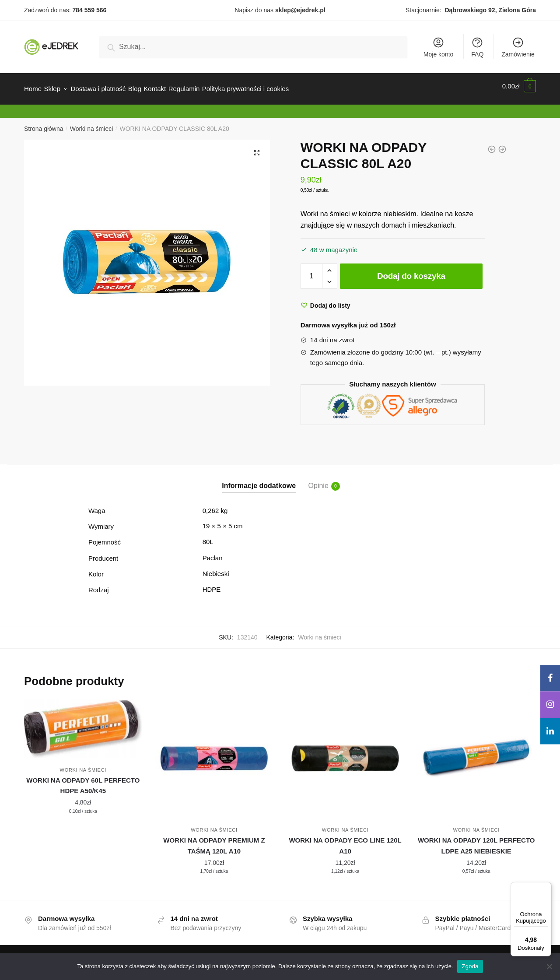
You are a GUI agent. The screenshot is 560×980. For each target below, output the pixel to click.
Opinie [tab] (318, 481)
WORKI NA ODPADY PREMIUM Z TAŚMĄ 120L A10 (214, 840)
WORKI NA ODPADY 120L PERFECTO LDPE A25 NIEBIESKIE (476, 840)
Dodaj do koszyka (411, 271)
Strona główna (44, 123)
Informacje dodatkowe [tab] (259, 480)
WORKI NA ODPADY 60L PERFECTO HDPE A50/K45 (83, 780)
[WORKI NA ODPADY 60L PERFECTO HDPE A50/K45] (83, 723)
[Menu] (546, 887)
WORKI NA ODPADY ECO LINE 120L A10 (345, 840)
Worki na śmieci (92, 123)
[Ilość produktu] (311, 271)
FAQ (477, 47)
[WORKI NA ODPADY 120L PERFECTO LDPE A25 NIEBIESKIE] (476, 753)
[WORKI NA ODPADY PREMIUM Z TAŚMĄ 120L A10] (214, 753)
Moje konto (438, 47)
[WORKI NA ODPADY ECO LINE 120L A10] (345, 753)
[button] (257, 148)
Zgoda (470, 966)
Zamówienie (518, 47)
